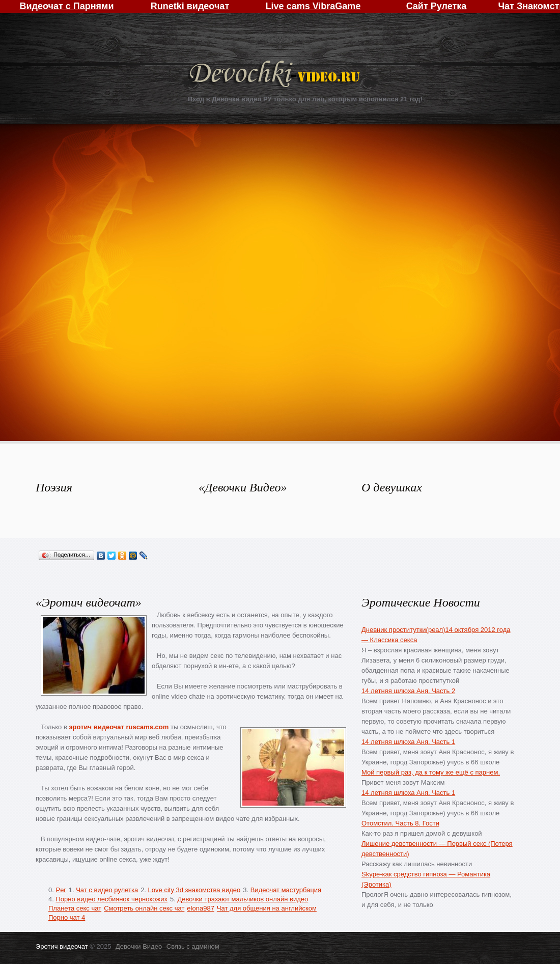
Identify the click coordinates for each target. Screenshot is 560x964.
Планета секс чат (75, 908)
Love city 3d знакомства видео (194, 890)
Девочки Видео (276, 75)
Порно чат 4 (67, 917)
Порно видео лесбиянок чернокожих (111, 899)
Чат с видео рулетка (107, 890)
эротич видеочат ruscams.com (119, 727)
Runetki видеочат (190, 6)
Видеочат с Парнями (66, 6)
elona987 (201, 908)
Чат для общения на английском (267, 908)
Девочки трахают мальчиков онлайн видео (243, 899)
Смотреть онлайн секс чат (144, 908)
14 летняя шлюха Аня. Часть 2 (408, 691)
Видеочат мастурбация (286, 890)
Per (61, 890)
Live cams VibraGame (313, 6)
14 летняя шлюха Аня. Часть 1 (408, 742)
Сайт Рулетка (437, 6)
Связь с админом (193, 946)
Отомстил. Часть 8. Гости (400, 823)
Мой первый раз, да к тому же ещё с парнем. (431, 772)
